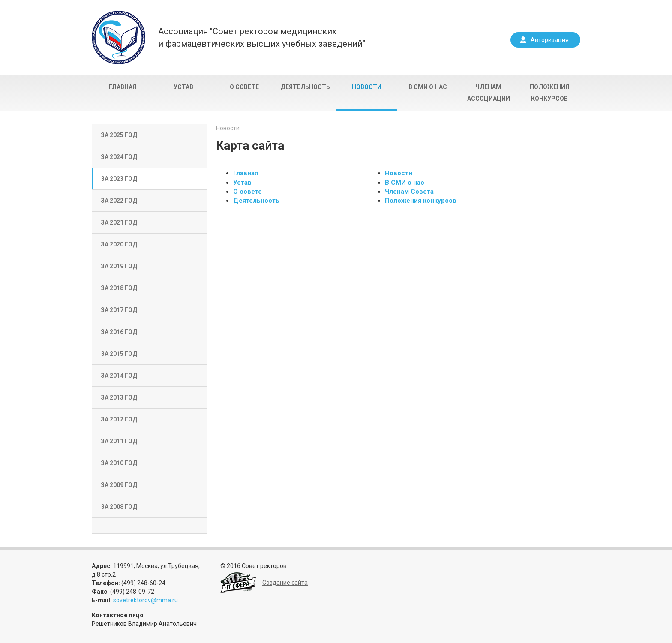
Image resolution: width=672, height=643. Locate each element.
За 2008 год (119, 507)
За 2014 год (119, 376)
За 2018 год (119, 288)
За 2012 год (119, 419)
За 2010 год (119, 463)
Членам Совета (409, 192)
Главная (123, 87)
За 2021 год (119, 222)
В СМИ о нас (428, 87)
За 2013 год (119, 397)
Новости (367, 87)
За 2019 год (119, 266)
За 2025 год (119, 135)
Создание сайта (285, 583)
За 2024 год (119, 157)
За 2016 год (119, 332)
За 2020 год (119, 244)
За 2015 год (119, 354)
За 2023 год (119, 179)
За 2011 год (119, 441)
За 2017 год (119, 310)
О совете (244, 87)
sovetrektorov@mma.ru (145, 600)
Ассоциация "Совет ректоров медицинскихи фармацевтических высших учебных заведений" (262, 38)
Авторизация (550, 40)
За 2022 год (119, 201)
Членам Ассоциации (489, 93)
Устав (183, 87)
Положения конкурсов (549, 93)
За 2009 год (119, 485)
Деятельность (305, 87)
